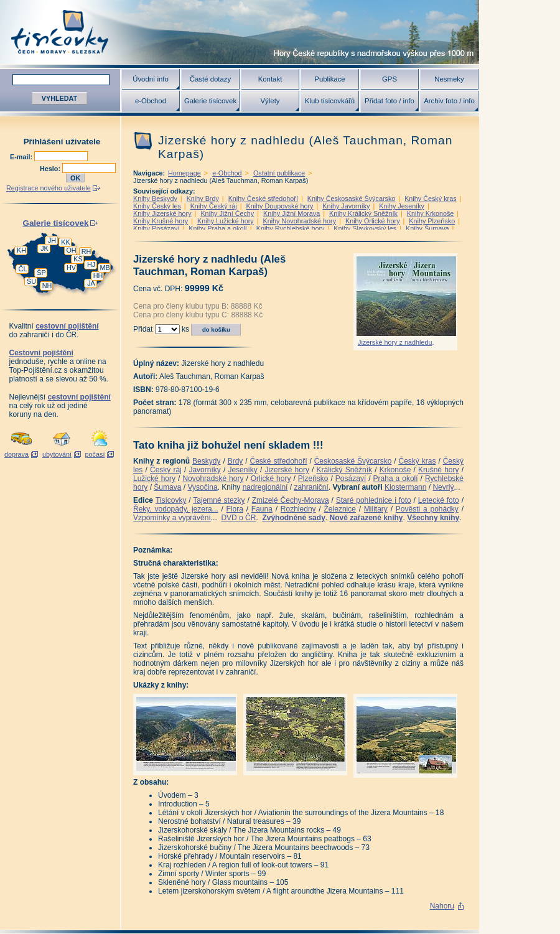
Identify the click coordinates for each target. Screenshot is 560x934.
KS (78, 259)
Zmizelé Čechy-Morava (291, 500)
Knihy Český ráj (214, 206)
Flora (235, 509)
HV (71, 268)
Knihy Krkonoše (431, 213)
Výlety (270, 101)
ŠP (41, 273)
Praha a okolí (396, 479)
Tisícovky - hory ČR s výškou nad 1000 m (240, 32)
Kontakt (270, 79)
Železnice (340, 509)
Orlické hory (271, 479)
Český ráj (166, 470)
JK (44, 248)
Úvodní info (151, 79)
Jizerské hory (287, 470)
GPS (390, 79)
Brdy (236, 461)
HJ (91, 264)
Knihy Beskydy (155, 198)
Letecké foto (439, 500)
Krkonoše (395, 470)
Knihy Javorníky (346, 206)
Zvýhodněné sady (293, 518)
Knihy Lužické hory (226, 221)
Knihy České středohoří (263, 198)
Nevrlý (443, 487)
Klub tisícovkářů (330, 101)
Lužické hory (154, 479)
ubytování (57, 454)
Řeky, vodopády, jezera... (176, 509)
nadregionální (265, 487)
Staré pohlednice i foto (374, 500)
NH (47, 286)
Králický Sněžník (345, 470)
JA (91, 283)
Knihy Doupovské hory (279, 206)
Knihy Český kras (430, 198)
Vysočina (202, 487)
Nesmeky (449, 79)
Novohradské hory (213, 479)
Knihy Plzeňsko (432, 221)
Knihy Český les (157, 206)
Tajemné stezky (219, 500)
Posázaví (351, 479)
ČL (23, 269)
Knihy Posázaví (156, 228)
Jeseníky (242, 470)
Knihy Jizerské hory (162, 213)
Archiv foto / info (449, 101)
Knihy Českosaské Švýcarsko (352, 198)
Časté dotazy (210, 79)
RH (86, 251)
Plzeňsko (313, 479)
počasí (95, 454)
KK (65, 242)
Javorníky (204, 470)
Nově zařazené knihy (366, 518)
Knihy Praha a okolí (218, 228)
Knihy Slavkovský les (365, 228)
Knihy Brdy (203, 198)
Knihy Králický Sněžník (363, 213)
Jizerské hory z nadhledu (395, 342)
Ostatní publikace (279, 173)
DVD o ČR (238, 518)
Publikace (329, 79)
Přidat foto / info (390, 101)
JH (52, 240)
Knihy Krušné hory (161, 221)
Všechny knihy (433, 518)
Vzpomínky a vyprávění (172, 518)
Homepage (184, 173)
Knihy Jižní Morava (292, 213)
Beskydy (206, 461)
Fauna (262, 509)
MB (105, 268)
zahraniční (311, 487)
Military (376, 509)
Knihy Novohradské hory (299, 221)
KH (21, 250)
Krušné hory (439, 470)
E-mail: (22, 157)
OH (71, 250)
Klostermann (405, 487)
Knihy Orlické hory (373, 221)
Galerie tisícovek (210, 101)
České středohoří (279, 461)
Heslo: (51, 169)
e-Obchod (151, 101)
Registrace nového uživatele (49, 188)
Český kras (418, 461)
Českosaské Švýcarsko (353, 461)
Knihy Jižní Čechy (227, 213)
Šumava (167, 487)
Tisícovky (171, 500)
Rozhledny (298, 509)
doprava (16, 454)
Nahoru (442, 906)
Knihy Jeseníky (402, 206)
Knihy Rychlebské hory (291, 228)
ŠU (31, 281)
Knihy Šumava (427, 228)
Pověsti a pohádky (427, 509)
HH (98, 276)
